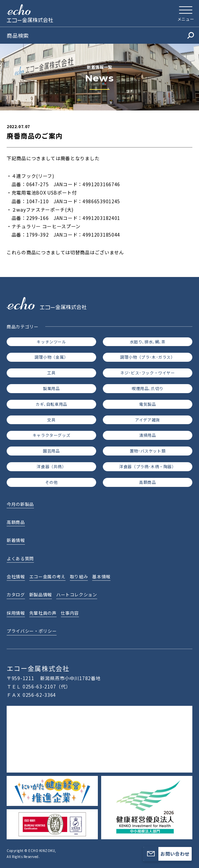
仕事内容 (70, 613)
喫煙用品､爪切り (148, 388)
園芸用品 (51, 451)
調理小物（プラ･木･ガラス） (147, 357)
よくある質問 (20, 558)
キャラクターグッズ (51, 435)
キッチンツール (51, 342)
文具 (51, 420)
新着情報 (16, 540)
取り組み (79, 576)
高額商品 (147, 482)
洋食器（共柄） (51, 466)
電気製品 (147, 404)
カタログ (16, 595)
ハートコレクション (77, 595)
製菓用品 (51, 388)
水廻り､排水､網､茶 (148, 342)
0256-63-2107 (39, 686)
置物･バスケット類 (148, 451)
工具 (51, 373)
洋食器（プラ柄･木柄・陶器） (147, 466)
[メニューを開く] (186, 13)
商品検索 (100, 35)
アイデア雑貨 (148, 420)
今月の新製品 (20, 504)
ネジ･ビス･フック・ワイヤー (147, 373)
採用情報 (16, 613)
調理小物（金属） (51, 357)
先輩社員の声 (43, 613)
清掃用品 (147, 435)
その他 (52, 482)
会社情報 (16, 576)
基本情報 (101, 576)
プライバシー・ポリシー (32, 631)
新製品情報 (41, 595)
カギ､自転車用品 (51, 404)
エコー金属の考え (47, 576)
